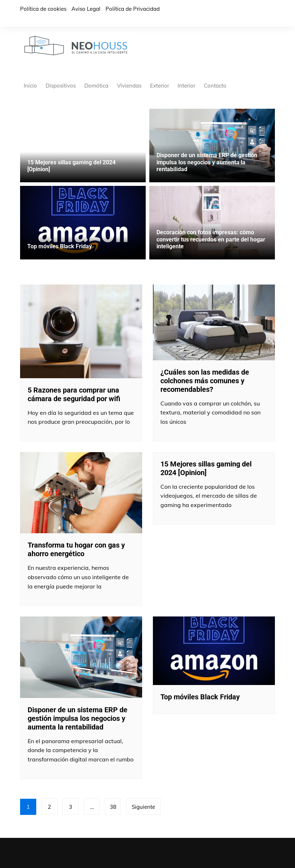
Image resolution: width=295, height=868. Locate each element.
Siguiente (143, 807)
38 (113, 807)
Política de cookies (43, 9)
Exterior (160, 86)
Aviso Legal (86, 9)
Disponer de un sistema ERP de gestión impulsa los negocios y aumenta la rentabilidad (207, 162)
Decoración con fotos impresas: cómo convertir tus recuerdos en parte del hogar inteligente (211, 239)
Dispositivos (61, 86)
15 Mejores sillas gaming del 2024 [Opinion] (206, 468)
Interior (186, 86)
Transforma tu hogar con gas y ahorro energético (76, 549)
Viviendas (129, 86)
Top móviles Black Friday (60, 246)
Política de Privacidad (133, 9)
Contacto (215, 86)
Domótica (96, 86)
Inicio (30, 86)
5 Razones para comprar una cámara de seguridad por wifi (74, 394)
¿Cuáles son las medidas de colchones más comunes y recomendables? (205, 381)
